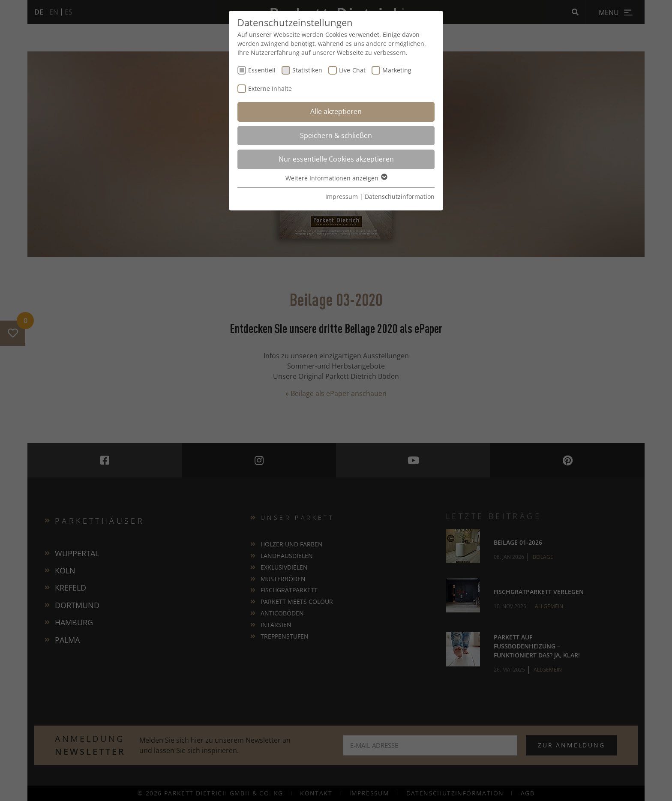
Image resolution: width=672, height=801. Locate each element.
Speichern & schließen (336, 135)
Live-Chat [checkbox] (352, 70)
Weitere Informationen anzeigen (336, 178)
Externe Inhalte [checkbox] (270, 88)
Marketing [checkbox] (397, 70)
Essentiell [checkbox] (262, 70)
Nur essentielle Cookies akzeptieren (336, 159)
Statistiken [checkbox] (307, 70)
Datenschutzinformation (400, 196)
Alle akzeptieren (336, 111)
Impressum (342, 196)
